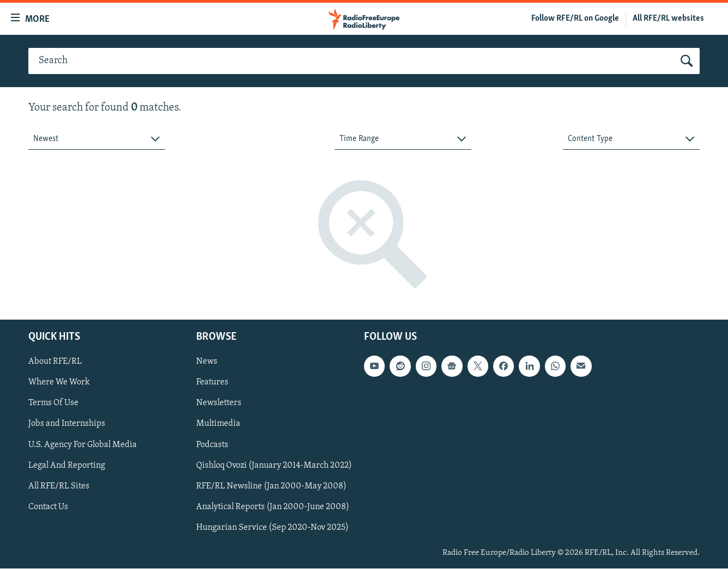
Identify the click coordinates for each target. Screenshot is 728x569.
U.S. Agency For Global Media (83, 445)
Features (212, 383)
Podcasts (212, 445)
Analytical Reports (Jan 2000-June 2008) (273, 507)
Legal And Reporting (67, 466)
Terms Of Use (53, 403)
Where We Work (59, 383)
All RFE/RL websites (668, 19)
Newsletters (219, 403)
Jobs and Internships (67, 424)
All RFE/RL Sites (59, 486)
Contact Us (48, 507)
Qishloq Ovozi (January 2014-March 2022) (274, 466)
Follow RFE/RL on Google (575, 19)
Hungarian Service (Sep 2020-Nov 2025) (272, 528)
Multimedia (218, 424)
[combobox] (97, 139)
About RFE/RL (55, 362)
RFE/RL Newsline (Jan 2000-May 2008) (271, 486)
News (207, 362)
